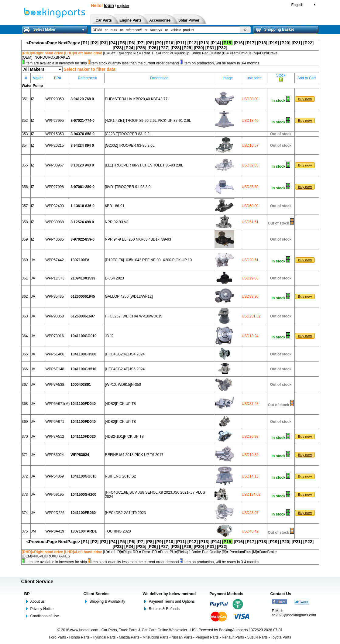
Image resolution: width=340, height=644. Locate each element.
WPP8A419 (55, 531)
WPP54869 (55, 476)
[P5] (122, 43)
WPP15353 (55, 134)
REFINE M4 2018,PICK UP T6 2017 (134, 455)
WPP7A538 (55, 385)
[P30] (199, 48)
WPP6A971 (55, 422)
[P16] (239, 43)
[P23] (118, 48)
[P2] (94, 43)
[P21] (297, 43)
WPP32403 (55, 206)
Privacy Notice (42, 609)
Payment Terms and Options (172, 601)
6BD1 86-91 (115, 206)
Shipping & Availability (107, 601)
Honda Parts (79, 637)
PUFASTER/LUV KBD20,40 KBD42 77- (137, 99)
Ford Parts (57, 637)
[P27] (164, 48)
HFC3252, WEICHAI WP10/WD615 (134, 316)
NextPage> (69, 43)
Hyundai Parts (104, 637)
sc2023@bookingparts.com (294, 615)
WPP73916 (55, 336)
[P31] (211, 48)
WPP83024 (55, 455)
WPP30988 (55, 222)
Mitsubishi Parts (155, 637)
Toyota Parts (281, 637)
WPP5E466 (55, 354)
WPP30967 (55, 165)
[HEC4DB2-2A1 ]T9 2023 (125, 513)
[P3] (104, 43)
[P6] (131, 43)
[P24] (129, 48)
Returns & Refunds (164, 609)
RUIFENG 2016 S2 (120, 476)
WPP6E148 (55, 369)
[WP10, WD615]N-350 (123, 385)
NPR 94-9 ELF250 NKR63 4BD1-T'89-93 (138, 239)
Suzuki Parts (257, 637)
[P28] (176, 48)
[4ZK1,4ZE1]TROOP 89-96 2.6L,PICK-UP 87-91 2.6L (148, 121)
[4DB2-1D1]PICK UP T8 (124, 437)
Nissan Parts (182, 637)
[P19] (274, 43)
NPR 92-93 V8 (117, 222)
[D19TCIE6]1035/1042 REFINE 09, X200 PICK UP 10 (148, 260)
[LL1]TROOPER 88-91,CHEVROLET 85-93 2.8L (144, 165)
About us (38, 601)
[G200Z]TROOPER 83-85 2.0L (130, 146)
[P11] (181, 43)
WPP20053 (55, 99)
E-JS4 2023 (114, 278)
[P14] (216, 43)
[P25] (141, 48)
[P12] (193, 43)
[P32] (222, 48)
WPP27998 (55, 187)
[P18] (262, 43)
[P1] (85, 43)
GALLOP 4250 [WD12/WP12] (129, 296)
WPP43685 (55, 239)
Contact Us (281, 594)
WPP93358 (55, 316)
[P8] (150, 43)
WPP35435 (55, 296)
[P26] (153, 48)
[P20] (285, 43)
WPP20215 (55, 146)
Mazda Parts (129, 637)
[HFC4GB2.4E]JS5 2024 (125, 369)
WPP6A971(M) (57, 404)
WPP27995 (55, 121)
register (123, 6)
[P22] (308, 43)
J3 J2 (109, 336)
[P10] (169, 43)
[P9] (159, 43)
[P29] (187, 48)
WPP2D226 (55, 513)
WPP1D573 (55, 278)
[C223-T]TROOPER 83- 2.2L (128, 134)
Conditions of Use (45, 616)
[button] (245, 30)
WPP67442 (55, 260)
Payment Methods (227, 594)
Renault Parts (233, 637)
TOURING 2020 (118, 531)
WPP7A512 (55, 437)
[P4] (113, 43)
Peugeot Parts (207, 637)
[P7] (140, 43)
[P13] (204, 43)
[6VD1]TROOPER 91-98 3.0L (129, 187)
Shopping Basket (275, 29)
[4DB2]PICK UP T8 (120, 404)
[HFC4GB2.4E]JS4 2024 (125, 354)
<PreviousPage (42, 43)
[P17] (250, 43)
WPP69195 (55, 495)
